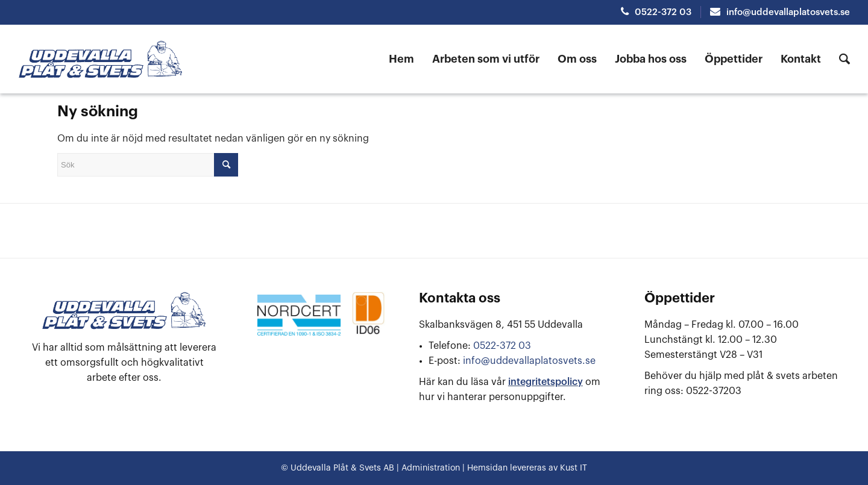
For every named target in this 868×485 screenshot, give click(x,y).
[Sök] (844, 59)
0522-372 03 (656, 12)
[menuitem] (406, 59)
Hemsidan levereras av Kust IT (527, 468)
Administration (429, 468)
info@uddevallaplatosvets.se (780, 12)
